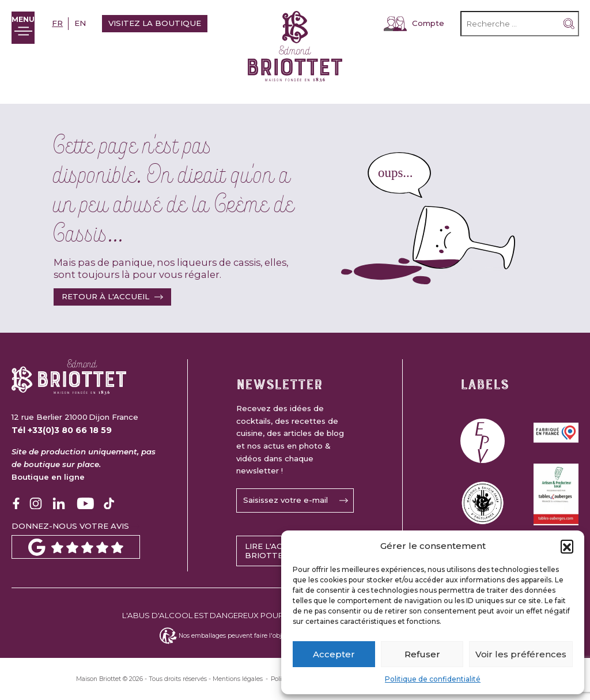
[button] (567, 546)
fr (67, 23)
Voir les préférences (521, 654)
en (89, 23)
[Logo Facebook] (16, 503)
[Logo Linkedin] (59, 503)
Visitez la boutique (163, 23)
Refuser (422, 654)
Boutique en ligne (48, 477)
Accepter (334, 654)
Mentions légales (238, 679)
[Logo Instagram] (36, 503)
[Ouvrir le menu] (28, 28)
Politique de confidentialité (433, 679)
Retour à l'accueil (105, 296)
